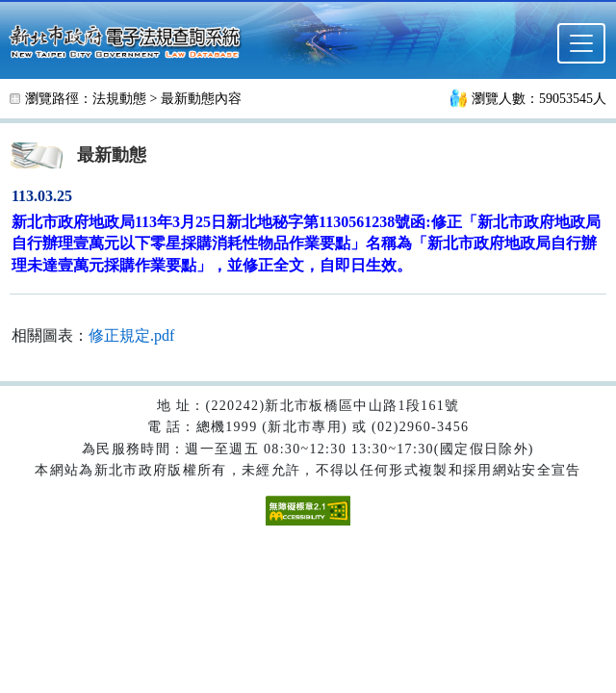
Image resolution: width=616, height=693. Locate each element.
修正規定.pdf (131, 335)
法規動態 (119, 99)
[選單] (581, 43)
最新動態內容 (201, 99)
